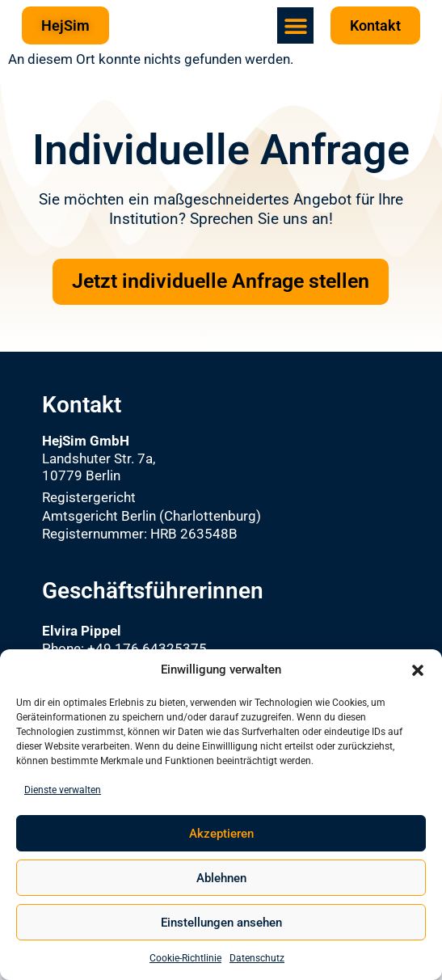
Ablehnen (221, 878)
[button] (418, 670)
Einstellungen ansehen (221, 923)
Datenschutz (257, 958)
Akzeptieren (221, 834)
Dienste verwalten (63, 790)
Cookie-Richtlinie (185, 958)
